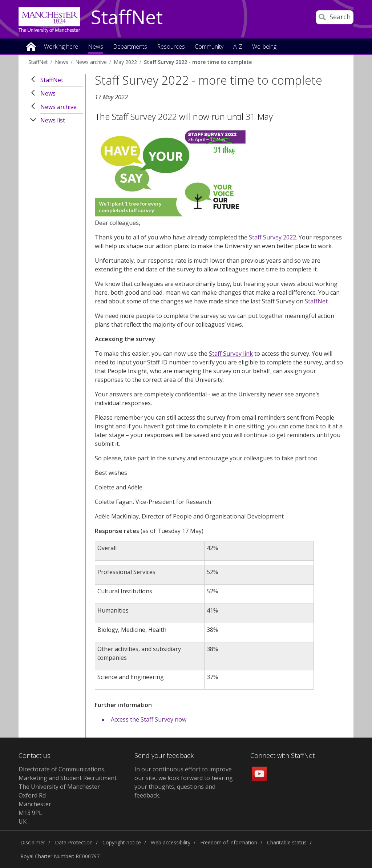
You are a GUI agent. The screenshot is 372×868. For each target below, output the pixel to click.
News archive (91, 62)
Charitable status (287, 842)
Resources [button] (171, 47)
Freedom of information (229, 842)
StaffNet (127, 17)
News (62, 62)
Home (31, 46)
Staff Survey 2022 (272, 237)
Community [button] (209, 47)
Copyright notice (122, 842)
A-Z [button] (238, 47)
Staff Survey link (231, 354)
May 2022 (125, 62)
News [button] (96, 47)
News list (53, 120)
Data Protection (74, 842)
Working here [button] (61, 47)
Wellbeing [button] (264, 47)
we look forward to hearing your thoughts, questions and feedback (184, 787)
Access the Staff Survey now (149, 719)
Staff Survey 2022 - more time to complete (198, 62)
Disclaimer (33, 842)
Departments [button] (130, 47)
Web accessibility (171, 842)
